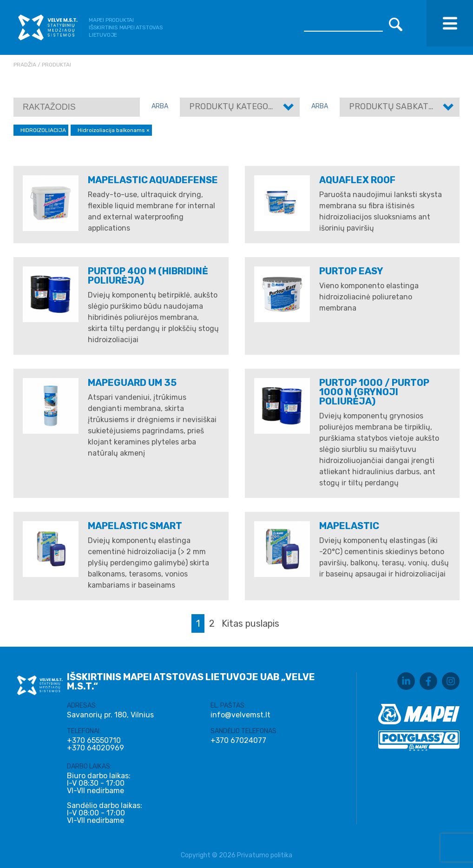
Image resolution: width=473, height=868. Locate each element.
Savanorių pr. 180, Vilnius (110, 715)
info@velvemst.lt (240, 715)
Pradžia (25, 65)
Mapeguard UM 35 (132, 383)
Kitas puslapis (250, 623)
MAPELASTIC (349, 526)
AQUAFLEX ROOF (357, 180)
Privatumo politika (265, 855)
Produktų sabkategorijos (409, 106)
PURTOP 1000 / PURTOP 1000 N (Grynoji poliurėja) (374, 392)
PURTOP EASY (351, 271)
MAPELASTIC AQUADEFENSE (153, 180)
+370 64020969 (95, 748)
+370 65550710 (94, 741)
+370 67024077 (238, 741)
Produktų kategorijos (240, 106)
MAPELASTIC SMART (135, 526)
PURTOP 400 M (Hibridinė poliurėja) (148, 276)
